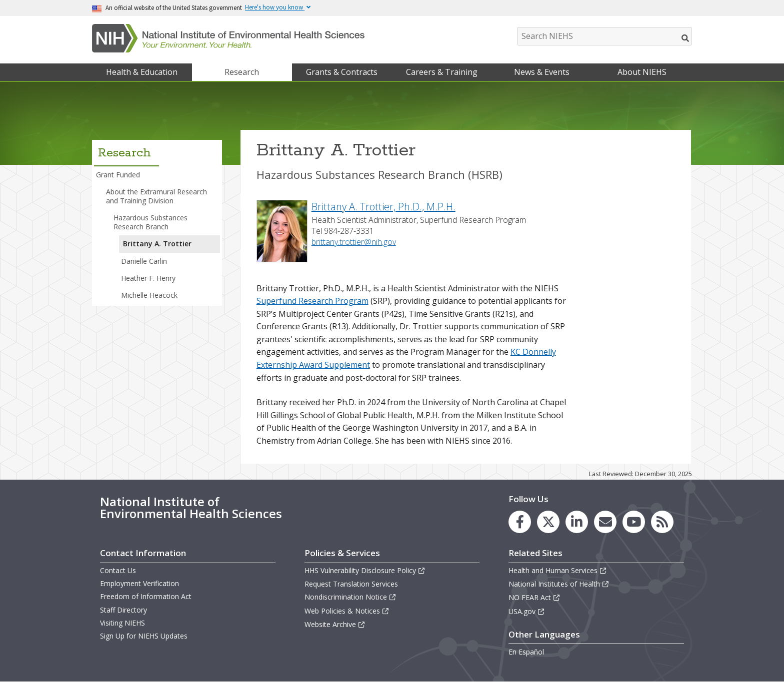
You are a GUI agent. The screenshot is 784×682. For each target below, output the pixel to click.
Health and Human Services (558, 570)
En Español (526, 652)
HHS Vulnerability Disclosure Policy (365, 570)
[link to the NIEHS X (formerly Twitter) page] (548, 522)
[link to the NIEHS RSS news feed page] (662, 522)
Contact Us (118, 570)
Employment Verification (139, 583)
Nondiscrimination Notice (350, 597)
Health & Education (142, 72)
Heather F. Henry (148, 278)
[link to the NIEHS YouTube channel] (634, 522)
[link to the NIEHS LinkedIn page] (577, 522)
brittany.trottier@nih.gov (354, 242)
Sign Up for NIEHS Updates (144, 636)
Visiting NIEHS (122, 623)
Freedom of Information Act (146, 596)
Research (242, 72)
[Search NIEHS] (604, 36)
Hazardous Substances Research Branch (150, 222)
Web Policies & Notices (347, 611)
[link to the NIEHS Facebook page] (520, 522)
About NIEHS (642, 72)
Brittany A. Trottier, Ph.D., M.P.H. (383, 207)
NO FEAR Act (534, 597)
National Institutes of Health (559, 584)
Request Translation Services (351, 584)
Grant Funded (118, 175)
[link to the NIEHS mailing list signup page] (605, 522)
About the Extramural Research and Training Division (156, 196)
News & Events (542, 72)
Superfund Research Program (312, 301)
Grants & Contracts (342, 72)
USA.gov (527, 611)
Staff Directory (123, 610)
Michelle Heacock (149, 295)
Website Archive (335, 624)
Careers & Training (442, 72)
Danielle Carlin (144, 261)
